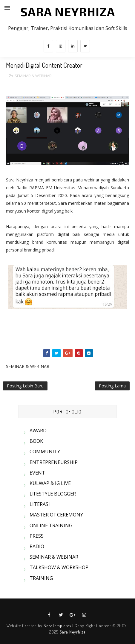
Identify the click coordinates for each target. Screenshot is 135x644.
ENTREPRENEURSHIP (54, 462)
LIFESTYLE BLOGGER (53, 494)
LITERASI (40, 504)
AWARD (38, 431)
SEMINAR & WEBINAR (33, 76)
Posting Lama (112, 386)
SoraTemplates (57, 626)
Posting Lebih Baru (25, 386)
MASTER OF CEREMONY (56, 515)
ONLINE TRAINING (51, 525)
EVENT (37, 473)
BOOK (36, 441)
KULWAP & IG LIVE (50, 483)
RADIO (37, 546)
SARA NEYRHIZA (68, 11)
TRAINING (41, 578)
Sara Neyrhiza (73, 632)
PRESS (37, 536)
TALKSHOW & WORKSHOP (59, 567)
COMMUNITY (45, 451)
